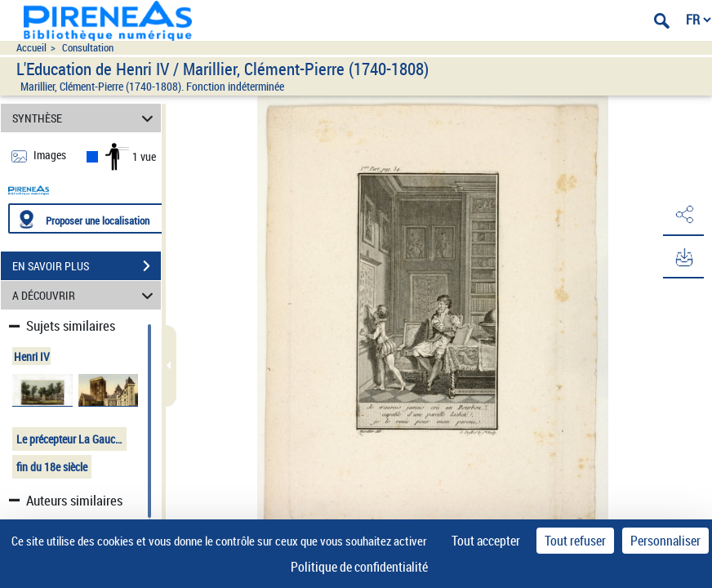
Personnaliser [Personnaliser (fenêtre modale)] (665, 541)
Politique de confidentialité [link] (359, 567)
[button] (683, 215)
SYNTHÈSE (85, 118)
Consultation (88, 48)
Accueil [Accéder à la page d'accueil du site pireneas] (31, 48)
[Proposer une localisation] (86, 218)
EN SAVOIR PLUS (87, 266)
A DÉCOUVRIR (85, 295)
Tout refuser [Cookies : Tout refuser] (575, 541)
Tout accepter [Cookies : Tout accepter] (486, 541)
